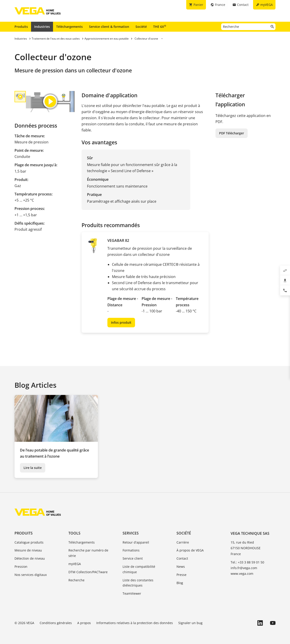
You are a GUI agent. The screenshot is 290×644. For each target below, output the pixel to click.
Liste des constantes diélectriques (138, 583)
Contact (182, 558)
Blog (180, 583)
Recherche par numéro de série (88, 553)
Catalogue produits (29, 542)
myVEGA (75, 564)
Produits (21, 27)
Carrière (183, 542)
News (181, 567)
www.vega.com (242, 574)
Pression (21, 567)
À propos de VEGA (190, 550)
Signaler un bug (190, 623)
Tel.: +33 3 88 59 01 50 (247, 562)
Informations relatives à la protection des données (135, 623)
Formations (131, 550)
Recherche (76, 580)
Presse (181, 575)
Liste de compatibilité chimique (139, 569)
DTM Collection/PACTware (88, 572)
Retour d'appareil (136, 542)
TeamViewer (132, 593)
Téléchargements (69, 27)
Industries (42, 27)
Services (131, 533)
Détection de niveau (30, 558)
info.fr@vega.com (244, 568)
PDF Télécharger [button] (232, 133)
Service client (133, 558)
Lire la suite (33, 468)
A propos (84, 623)
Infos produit (121, 322)
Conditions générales (56, 623)
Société (141, 27)
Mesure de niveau (28, 550)
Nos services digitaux (31, 575)
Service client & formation (109, 27)
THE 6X (160, 26)
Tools (74, 533)
